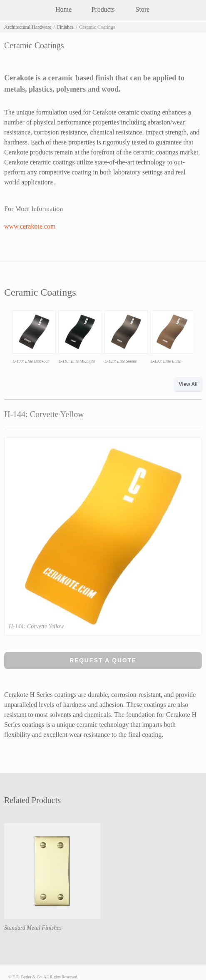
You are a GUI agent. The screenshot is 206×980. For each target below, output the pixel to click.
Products (103, 9)
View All (188, 384)
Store (143, 9)
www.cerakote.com (30, 226)
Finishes (65, 27)
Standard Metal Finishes (33, 928)
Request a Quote (103, 660)
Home (63, 9)
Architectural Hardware (28, 27)
